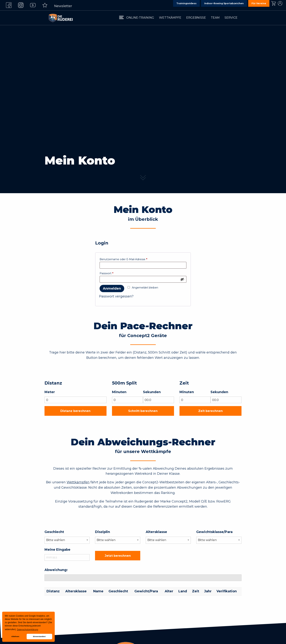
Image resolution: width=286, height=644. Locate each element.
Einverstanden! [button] (39, 636)
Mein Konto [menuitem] (280, 3)
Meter (50, 392)
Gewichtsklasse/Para (214, 532)
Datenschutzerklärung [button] (27, 630)
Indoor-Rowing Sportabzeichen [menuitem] (224, 3)
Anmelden (112, 288)
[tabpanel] (143, 97)
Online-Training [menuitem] (140, 18)
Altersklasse (156, 532)
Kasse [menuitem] (273, 3)
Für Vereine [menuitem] (259, 3)
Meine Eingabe (57, 550)
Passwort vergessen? (116, 296)
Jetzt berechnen (118, 556)
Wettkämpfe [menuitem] (170, 18)
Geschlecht (54, 532)
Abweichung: (56, 570)
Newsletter (63, 6)
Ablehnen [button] (15, 636)
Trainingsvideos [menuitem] (186, 3)
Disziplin (103, 532)
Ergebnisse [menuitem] (196, 18)
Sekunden (152, 392)
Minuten (119, 392)
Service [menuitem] (231, 18)
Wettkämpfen (78, 482)
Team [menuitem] (215, 18)
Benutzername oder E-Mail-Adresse (123, 259)
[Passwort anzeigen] (182, 279)
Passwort (106, 273)
